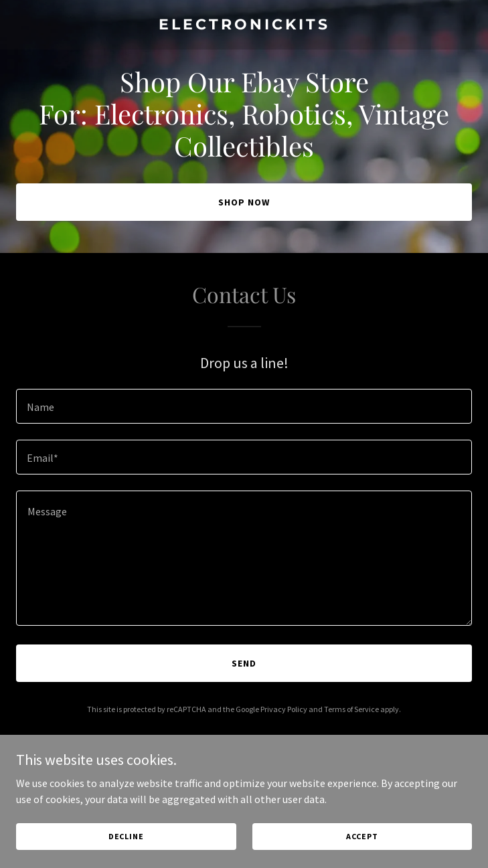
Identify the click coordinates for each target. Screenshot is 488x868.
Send (244, 663)
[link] (244, 25)
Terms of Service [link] (351, 709)
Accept (362, 836)
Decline (126, 836)
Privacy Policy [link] (284, 709)
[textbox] (244, 406)
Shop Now (244, 202)
